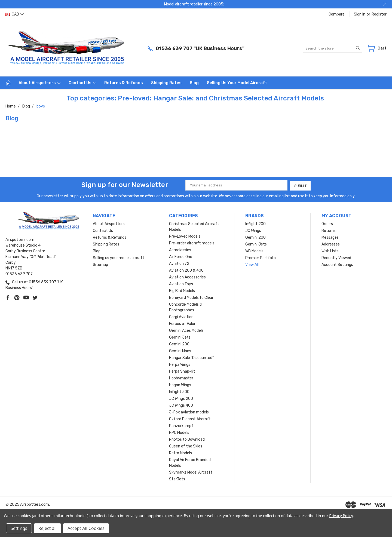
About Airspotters (39, 83)
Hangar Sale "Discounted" (191, 357)
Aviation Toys (181, 283)
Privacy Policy (341, 516)
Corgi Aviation (181, 316)
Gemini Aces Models (186, 330)
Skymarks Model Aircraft (191, 472)
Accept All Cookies (86, 528)
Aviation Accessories (187, 277)
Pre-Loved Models (185, 236)
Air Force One (181, 256)
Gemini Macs (180, 350)
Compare (337, 14)
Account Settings (337, 264)
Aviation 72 (179, 263)
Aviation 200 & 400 (186, 270)
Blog (194, 83)
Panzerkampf (181, 425)
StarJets (177, 479)
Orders (327, 223)
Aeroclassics (180, 249)
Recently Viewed (336, 257)
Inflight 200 (179, 391)
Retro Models (180, 452)
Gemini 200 (179, 344)
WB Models (254, 251)
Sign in (360, 14)
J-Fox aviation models (189, 412)
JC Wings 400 (181, 405)
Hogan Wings (180, 384)
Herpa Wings (180, 364)
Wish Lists (330, 251)
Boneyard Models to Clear (191, 297)
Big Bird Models (182, 290)
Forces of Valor (182, 323)
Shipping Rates (166, 83)
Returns (329, 230)
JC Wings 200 (181, 398)
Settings (19, 528)
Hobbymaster (181, 378)
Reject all (48, 528)
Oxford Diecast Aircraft (190, 418)
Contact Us (82, 83)
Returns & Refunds (124, 83)
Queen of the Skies (186, 446)
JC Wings (253, 230)
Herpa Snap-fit (182, 371)
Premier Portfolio (261, 257)
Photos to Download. (187, 439)
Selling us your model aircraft (237, 83)
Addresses (331, 244)
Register (379, 14)
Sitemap (100, 264)
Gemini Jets (180, 337)
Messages (330, 237)
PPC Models (179, 432)
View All (252, 264)
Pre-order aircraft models (192, 243)
